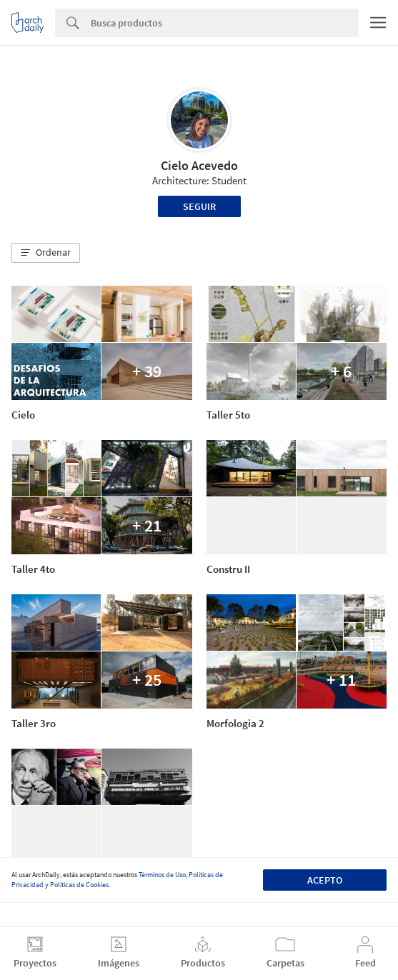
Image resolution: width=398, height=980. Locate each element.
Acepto (325, 880)
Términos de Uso (162, 875)
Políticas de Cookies (79, 885)
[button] (46, 253)
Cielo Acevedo (199, 165)
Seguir (199, 206)
